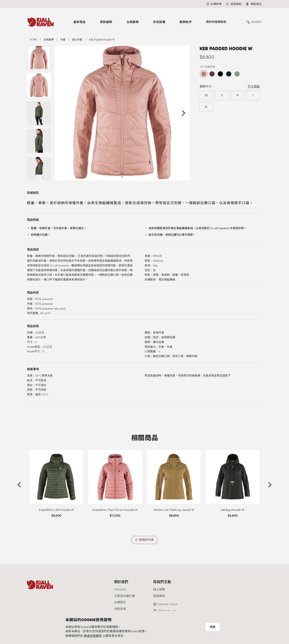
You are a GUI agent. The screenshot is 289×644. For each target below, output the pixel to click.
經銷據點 (159, 596)
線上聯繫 (159, 589)
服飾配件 (186, 22)
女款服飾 (133, 22)
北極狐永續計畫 (124, 596)
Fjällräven (120, 589)
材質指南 (120, 609)
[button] (184, 113)
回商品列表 (146, 540)
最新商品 (80, 22)
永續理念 (120, 602)
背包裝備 (159, 22)
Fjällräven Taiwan (168, 604)
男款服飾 (106, 22)
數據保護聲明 (93, 636)
